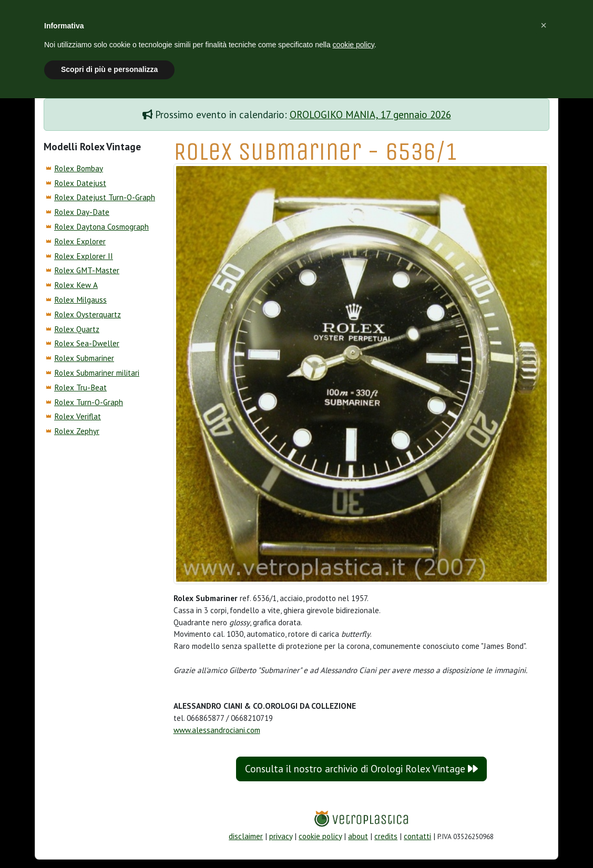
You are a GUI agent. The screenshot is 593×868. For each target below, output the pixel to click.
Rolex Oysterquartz (88, 314)
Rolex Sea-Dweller (87, 343)
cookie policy (320, 836)
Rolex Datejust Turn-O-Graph (105, 197)
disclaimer (246, 836)
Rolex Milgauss (80, 300)
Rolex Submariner (84, 358)
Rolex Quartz (77, 329)
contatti (417, 836)
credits (386, 836)
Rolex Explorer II (84, 256)
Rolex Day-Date (82, 212)
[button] (544, 25)
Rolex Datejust (80, 183)
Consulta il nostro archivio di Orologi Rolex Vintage (361, 769)
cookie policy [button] (354, 45)
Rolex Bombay (79, 168)
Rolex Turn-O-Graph (89, 402)
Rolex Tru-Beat (80, 388)
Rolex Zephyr (77, 431)
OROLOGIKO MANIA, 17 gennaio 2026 (370, 115)
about (358, 836)
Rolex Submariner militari (97, 373)
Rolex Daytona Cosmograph (101, 227)
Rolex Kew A (76, 285)
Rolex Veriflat (78, 416)
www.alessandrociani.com (217, 730)
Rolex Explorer (80, 241)
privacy (281, 836)
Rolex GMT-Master (87, 270)
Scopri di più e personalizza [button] (109, 69)
